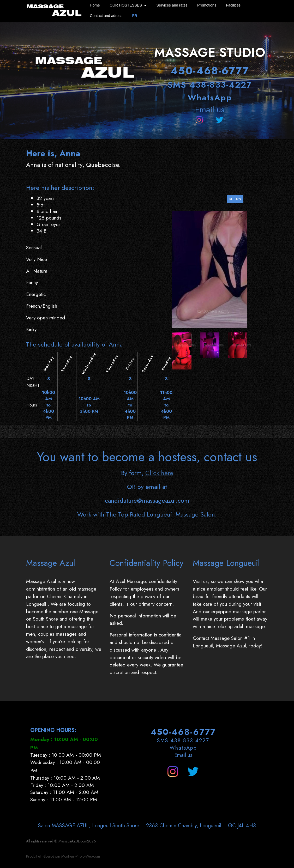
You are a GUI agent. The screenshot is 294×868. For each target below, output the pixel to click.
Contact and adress (106, 16)
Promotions (207, 5)
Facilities (233, 5)
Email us (210, 110)
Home (95, 5)
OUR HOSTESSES (126, 5)
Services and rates (172, 5)
